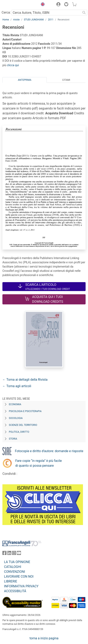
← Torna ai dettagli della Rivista (25, 380)
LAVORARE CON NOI (19, 577)
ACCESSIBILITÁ (15, 591)
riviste (16, 20)
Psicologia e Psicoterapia (25, 411)
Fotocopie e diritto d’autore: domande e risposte (49, 451)
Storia (13, 439)
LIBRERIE (11, 581)
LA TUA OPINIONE (17, 562)
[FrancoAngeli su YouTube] (19, 554)
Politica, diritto (19, 432)
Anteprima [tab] (25, 80)
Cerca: (6, 12)
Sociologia (16, 418)
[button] (42, 5)
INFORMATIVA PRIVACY (21, 586)
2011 (51, 20)
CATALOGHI (13, 567)
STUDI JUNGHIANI (34, 20)
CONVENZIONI (14, 572)
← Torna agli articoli (17, 386)
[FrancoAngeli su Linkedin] (9, 554)
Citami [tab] (66, 80)
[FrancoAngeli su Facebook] (4, 554)
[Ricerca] (84, 13)
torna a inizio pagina (44, 638)
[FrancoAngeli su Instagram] (14, 554)
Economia (15, 404)
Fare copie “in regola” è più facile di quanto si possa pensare (39, 463)
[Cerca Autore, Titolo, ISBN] (46, 13)
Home (6, 20)
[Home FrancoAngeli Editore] (16, 5)
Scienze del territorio (23, 425)
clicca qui (13, 65)
